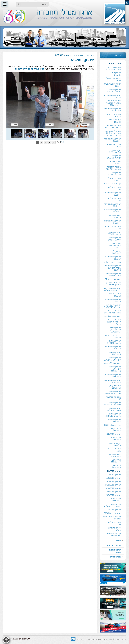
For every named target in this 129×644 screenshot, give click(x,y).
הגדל (50, 125)
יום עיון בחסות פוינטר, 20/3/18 (114, 233)
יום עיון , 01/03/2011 (112, 513)
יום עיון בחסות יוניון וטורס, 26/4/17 (113, 275)
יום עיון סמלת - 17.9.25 (115, 74)
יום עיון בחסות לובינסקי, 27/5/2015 (112, 359)
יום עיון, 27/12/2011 (113, 485)
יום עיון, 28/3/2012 (113, 481)
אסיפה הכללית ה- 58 (112, 363)
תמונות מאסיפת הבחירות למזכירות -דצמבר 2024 (113, 103)
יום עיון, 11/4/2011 (113, 510)
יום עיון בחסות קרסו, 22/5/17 (112, 258)
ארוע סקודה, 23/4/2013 (115, 430)
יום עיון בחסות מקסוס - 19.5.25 (114, 91)
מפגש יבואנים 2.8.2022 (115, 162)
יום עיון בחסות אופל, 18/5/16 (112, 300)
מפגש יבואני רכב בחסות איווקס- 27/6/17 (114, 245)
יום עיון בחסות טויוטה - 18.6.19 (112, 211)
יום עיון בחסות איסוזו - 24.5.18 (112, 222)
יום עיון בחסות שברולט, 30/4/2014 (113, 392)
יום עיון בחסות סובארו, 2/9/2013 (113, 409)
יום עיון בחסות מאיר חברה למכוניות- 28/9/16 (113, 268)
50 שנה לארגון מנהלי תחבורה (112, 518)
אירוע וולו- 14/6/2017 (116, 252)
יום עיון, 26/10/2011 (113, 488)
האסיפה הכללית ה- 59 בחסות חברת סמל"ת (113, 322)
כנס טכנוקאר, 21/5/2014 (115, 387)
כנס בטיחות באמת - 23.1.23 (113, 145)
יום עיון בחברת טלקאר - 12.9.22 (114, 151)
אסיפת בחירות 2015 (112, 316)
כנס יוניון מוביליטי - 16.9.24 (113, 115)
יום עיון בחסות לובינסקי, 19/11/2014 (115, 369)
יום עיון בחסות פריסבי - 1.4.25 (112, 96)
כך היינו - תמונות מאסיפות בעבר (114, 534)
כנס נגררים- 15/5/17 (112, 262)
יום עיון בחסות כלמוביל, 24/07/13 (113, 415)
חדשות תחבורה (114, 545)
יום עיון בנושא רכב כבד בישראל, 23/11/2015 (113, 330)
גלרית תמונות (77, 55)
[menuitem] (113, 300)
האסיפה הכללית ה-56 (114, 450)
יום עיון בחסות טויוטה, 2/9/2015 (114, 342)
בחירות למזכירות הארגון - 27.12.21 (113, 168)
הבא (14, 125)
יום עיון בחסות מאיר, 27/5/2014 (112, 381)
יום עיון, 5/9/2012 (82, 60)
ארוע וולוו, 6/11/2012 (116, 467)
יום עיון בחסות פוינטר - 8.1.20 (112, 194)
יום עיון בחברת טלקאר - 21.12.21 (113, 174)
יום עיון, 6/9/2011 (114, 492)
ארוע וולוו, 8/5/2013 (112, 425)
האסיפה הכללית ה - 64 (113, 188)
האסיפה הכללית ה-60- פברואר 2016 (112, 312)
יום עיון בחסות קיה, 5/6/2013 (113, 420)
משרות (118, 540)
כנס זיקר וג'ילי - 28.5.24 (114, 121)
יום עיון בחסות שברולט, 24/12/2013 (112, 404)
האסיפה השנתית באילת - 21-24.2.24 (113, 126)
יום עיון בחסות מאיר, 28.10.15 (112, 348)
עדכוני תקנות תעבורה (115, 551)
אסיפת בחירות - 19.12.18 (114, 216)
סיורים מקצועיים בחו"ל (114, 529)
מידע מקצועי (116, 55)
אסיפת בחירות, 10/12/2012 (115, 455)
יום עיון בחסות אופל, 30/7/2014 (112, 376)
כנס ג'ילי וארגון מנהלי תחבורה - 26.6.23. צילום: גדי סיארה (112, 133)
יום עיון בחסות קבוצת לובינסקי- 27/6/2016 (112, 289)
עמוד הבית (89, 55)
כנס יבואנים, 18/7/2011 (116, 500)
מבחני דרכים (115, 557)
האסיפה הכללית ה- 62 (113, 227)
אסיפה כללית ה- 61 (113, 279)
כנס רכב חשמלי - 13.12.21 (114, 179)
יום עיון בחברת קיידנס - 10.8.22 (114, 157)
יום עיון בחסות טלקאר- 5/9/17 (114, 239)
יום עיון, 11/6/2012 (113, 478)
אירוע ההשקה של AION (113, 79)
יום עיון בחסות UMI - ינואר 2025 (112, 110)
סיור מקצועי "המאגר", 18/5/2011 (112, 505)
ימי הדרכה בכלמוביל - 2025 (112, 85)
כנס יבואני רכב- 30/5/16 (114, 295)
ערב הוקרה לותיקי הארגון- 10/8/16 (113, 284)
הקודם (85, 125)
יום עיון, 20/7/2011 (113, 495)
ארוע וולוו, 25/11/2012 (116, 461)
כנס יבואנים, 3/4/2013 (116, 439)
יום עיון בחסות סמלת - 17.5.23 (112, 140)
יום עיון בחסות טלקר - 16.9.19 (112, 205)
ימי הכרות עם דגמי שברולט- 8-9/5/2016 (112, 306)
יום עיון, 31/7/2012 (113, 475)
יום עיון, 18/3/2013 (113, 434)
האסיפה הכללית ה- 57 (113, 398)
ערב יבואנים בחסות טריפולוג (113, 336)
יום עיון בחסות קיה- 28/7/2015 (113, 353)
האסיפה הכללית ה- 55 (113, 523)
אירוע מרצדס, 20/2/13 (115, 444)
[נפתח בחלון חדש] (73, 639)
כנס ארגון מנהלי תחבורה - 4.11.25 (113, 68)
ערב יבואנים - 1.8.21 (112, 184)
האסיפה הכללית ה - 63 (113, 199)
